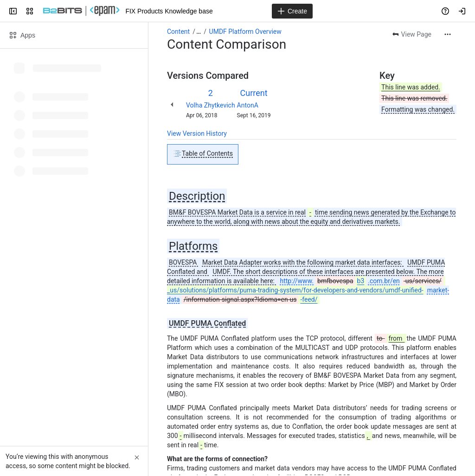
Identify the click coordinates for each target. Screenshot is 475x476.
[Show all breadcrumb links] (199, 32)
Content (178, 32)
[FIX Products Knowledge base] (81, 11)
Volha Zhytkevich (211, 105)
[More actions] (448, 34)
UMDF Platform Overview (245, 32)
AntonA (248, 105)
